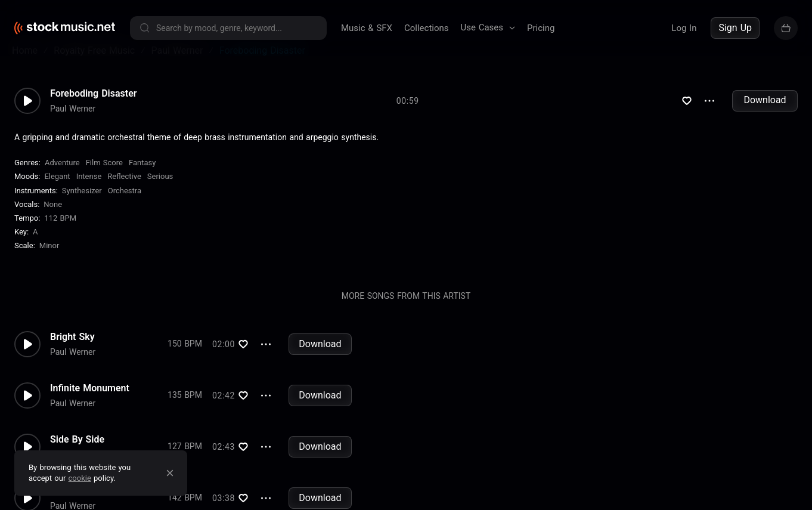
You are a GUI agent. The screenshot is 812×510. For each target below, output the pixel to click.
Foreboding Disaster (94, 111)
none (53, 222)
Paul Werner (73, 126)
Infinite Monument (90, 406)
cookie (80, 478)
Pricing (541, 28)
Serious (160, 194)
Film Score (104, 180)
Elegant (57, 194)
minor (49, 263)
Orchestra (125, 208)
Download (765, 118)
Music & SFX (367, 28)
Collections (427, 28)
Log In (684, 28)
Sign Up (735, 28)
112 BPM (60, 236)
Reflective (124, 194)
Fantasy (142, 180)
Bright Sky (72, 354)
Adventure (62, 180)
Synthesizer (82, 208)
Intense (89, 194)
